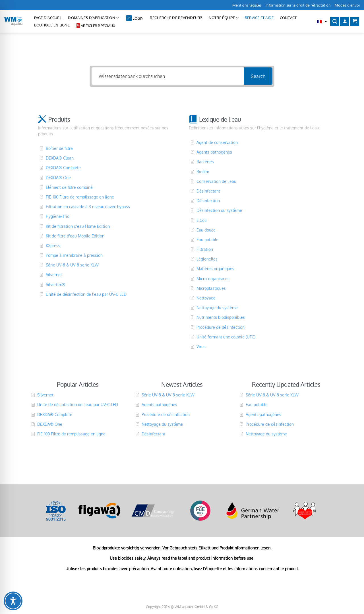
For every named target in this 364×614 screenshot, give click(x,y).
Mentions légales (247, 5)
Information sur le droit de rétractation (298, 5)
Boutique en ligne (52, 25)
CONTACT (288, 18)
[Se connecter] (345, 21)
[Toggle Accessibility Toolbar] (13, 601)
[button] (322, 21)
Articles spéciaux (98, 26)
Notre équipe (224, 18)
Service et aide (259, 18)
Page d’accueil (48, 18)
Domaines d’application (93, 18)
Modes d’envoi (347, 5)
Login (138, 18)
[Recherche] (335, 21)
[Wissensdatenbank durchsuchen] (168, 76)
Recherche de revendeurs (176, 18)
